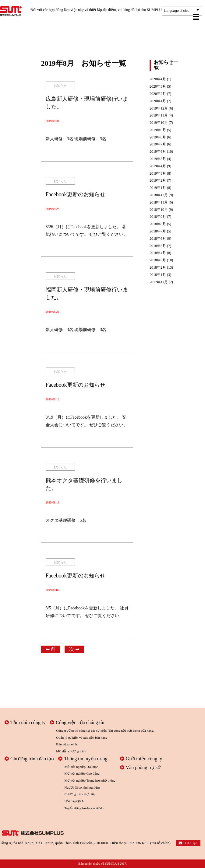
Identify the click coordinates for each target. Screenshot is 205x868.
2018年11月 (159, 202)
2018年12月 (159, 195)
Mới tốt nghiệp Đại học (81, 767)
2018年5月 (158, 246)
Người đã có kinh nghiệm (82, 787)
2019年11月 (159, 115)
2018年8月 (158, 224)
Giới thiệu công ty (141, 759)
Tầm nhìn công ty (25, 722)
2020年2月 (158, 94)
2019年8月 (158, 137)
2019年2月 (158, 181)
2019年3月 (158, 174)
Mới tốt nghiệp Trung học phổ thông (90, 780)
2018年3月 (158, 260)
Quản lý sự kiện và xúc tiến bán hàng (82, 737)
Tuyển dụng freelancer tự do (84, 808)
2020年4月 (158, 79)
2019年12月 (159, 108)
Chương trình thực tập (80, 794)
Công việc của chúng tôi (77, 722)
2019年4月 (158, 166)
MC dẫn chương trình (71, 751)
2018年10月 (159, 210)
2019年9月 (158, 130)
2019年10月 (159, 123)
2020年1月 (158, 101)
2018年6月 (158, 239)
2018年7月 (158, 231)
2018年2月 (158, 268)
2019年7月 (158, 144)
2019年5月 (158, 159)
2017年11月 (159, 282)
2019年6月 (158, 152)
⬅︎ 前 (51, 649)
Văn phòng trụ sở (140, 767)
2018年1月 (158, 275)
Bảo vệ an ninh (67, 744)
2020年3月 (158, 87)
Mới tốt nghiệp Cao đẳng (82, 773)
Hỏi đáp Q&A (74, 801)
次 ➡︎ (74, 649)
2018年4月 (158, 253)
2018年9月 (158, 217)
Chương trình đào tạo (29, 759)
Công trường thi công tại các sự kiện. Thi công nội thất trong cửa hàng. (105, 730)
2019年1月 (158, 188)
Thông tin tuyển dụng (83, 759)
